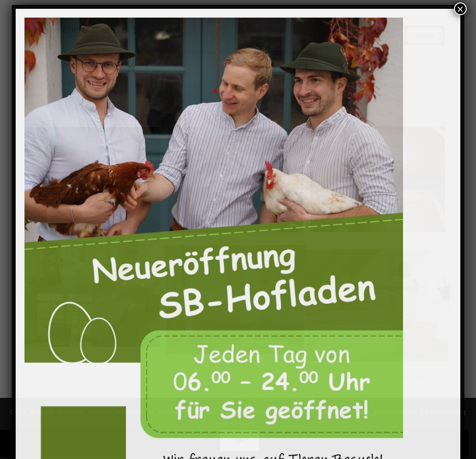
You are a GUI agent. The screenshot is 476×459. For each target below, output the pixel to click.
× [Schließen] (460, 9)
